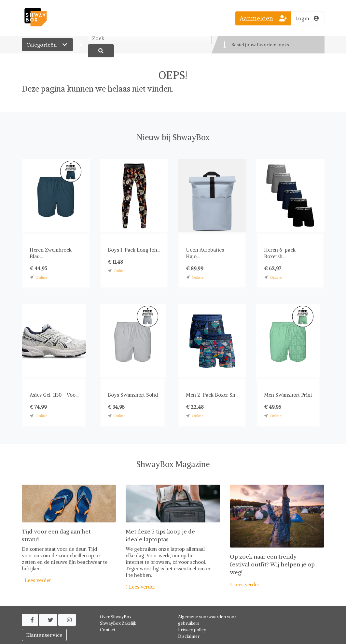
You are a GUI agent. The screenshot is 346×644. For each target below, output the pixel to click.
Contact (108, 630)
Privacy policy (192, 630)
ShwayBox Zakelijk (118, 623)
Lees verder (36, 580)
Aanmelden (263, 18)
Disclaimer (189, 636)
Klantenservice (44, 635)
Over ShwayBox (116, 617)
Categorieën (47, 45)
